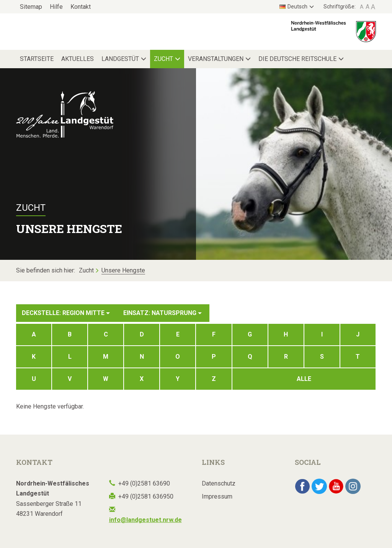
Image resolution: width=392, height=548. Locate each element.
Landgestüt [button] (120, 59)
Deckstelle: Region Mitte (66, 313)
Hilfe (56, 7)
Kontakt (81, 7)
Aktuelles (78, 59)
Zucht (86, 270)
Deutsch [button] (293, 7)
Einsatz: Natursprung (163, 313)
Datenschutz (219, 483)
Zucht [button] (163, 59)
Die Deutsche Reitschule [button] (297, 59)
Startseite (37, 59)
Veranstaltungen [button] (216, 59)
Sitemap (31, 7)
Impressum (217, 496)
